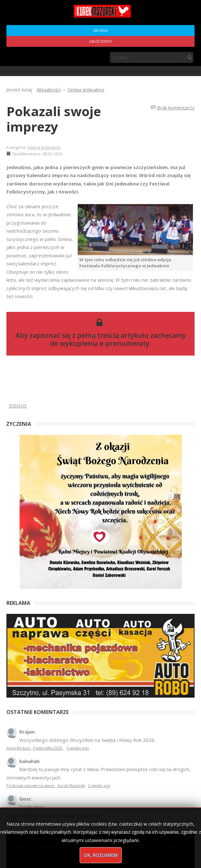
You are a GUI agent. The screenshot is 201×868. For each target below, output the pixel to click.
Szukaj (189, 57)
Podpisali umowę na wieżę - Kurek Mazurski (46, 786)
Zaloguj (100, 31)
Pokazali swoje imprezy (54, 119)
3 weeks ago (78, 748)
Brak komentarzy (176, 107)
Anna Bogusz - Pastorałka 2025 (35, 748)
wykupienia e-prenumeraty (105, 343)
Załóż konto (100, 42)
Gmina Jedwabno (44, 147)
